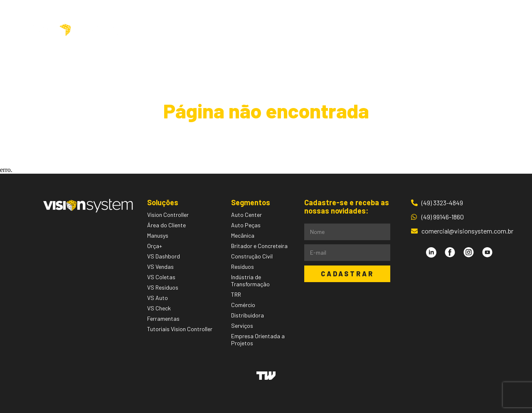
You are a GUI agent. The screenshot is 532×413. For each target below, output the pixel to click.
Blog (355, 30)
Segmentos (271, 30)
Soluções (215, 30)
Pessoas (320, 30)
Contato (389, 30)
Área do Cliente (448, 30)
